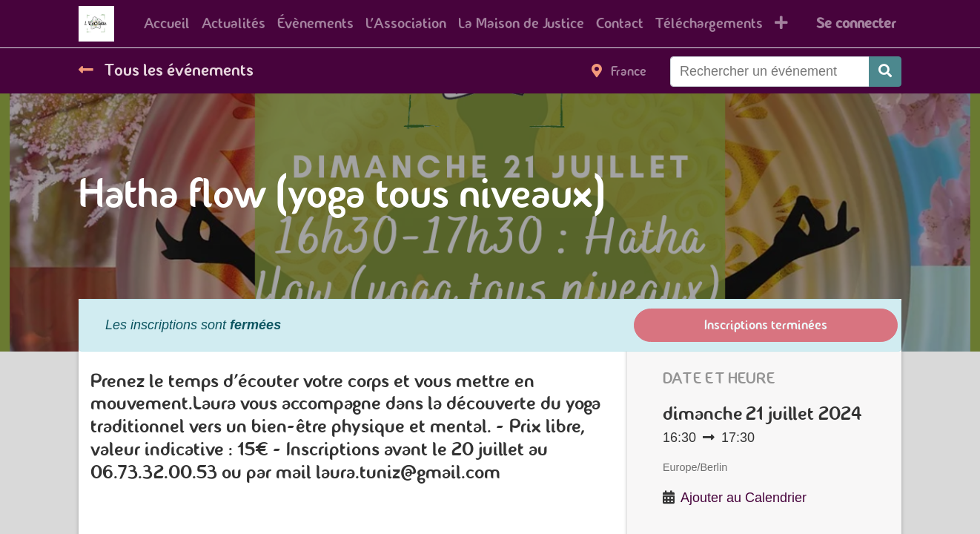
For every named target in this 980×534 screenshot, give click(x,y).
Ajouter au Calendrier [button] (744, 498)
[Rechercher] (885, 72)
